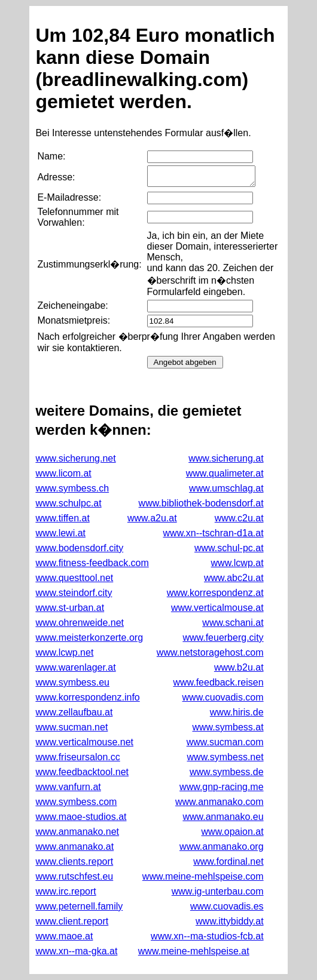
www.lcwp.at (237, 563)
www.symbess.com (76, 802)
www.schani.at (233, 623)
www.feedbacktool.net (82, 772)
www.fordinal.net (228, 861)
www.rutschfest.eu (74, 876)
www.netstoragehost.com (210, 652)
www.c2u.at (239, 518)
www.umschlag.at (226, 488)
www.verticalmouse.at (217, 608)
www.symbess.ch (72, 488)
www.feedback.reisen (218, 682)
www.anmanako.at (74, 847)
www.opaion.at (233, 832)
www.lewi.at (60, 533)
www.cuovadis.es (227, 906)
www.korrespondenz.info (87, 697)
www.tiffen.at (62, 518)
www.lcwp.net (64, 652)
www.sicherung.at (226, 458)
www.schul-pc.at (229, 548)
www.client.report (72, 921)
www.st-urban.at (70, 608)
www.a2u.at (152, 518)
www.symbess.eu (72, 682)
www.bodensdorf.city (79, 548)
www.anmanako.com (220, 802)
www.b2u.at (239, 667)
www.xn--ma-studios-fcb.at (207, 936)
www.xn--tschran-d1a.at (214, 533)
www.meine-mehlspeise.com (203, 876)
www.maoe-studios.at (81, 817)
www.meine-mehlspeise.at (194, 951)
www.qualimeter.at (225, 473)
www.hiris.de (237, 712)
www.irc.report (65, 891)
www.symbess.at (228, 727)
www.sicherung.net (75, 458)
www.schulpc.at (68, 503)
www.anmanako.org (222, 847)
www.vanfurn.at (68, 787)
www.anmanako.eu (223, 817)
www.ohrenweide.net (80, 623)
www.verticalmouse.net (84, 742)
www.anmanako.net (77, 832)
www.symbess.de (227, 772)
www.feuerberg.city (223, 638)
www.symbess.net (225, 757)
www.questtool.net (74, 578)
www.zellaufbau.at (74, 712)
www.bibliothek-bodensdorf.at (201, 503)
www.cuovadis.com (223, 697)
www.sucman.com (225, 742)
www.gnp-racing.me (222, 787)
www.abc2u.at (234, 578)
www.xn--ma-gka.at (76, 951)
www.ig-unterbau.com (218, 891)
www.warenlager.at (75, 667)
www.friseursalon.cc (77, 757)
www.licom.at (63, 473)
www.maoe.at (64, 936)
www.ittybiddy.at (230, 921)
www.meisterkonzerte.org (89, 638)
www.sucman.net (71, 727)
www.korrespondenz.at (215, 593)
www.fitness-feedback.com (92, 563)
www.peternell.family (79, 906)
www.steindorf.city (74, 593)
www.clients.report (74, 861)
